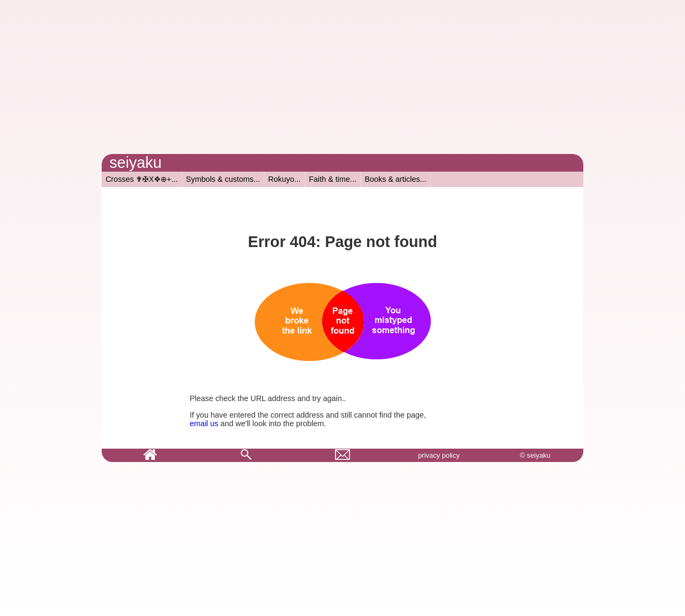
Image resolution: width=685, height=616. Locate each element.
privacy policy (439, 455)
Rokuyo (281, 179)
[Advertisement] (342, 79)
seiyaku (135, 163)
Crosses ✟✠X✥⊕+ (138, 179)
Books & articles (392, 179)
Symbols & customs (219, 179)
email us (204, 423)
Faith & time (329, 179)
